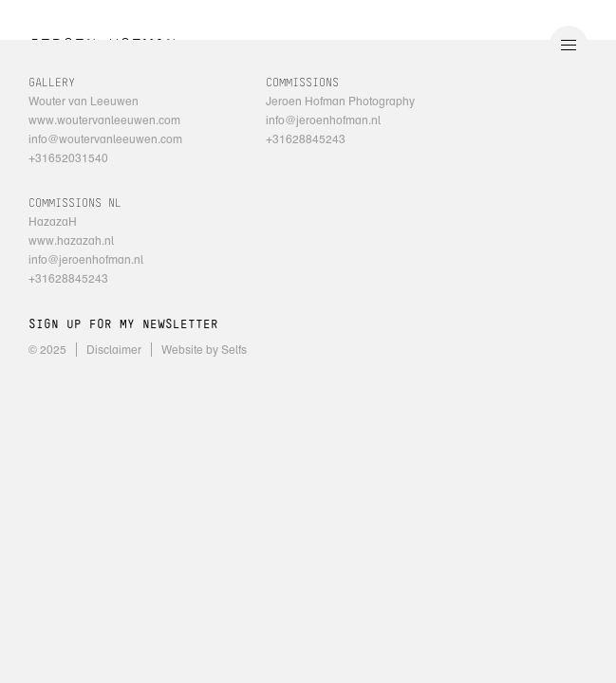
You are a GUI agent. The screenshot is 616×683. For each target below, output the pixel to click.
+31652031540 (68, 158)
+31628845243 (306, 139)
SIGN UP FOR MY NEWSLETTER (123, 325)
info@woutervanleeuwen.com (105, 139)
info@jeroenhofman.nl (323, 120)
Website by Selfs (204, 350)
